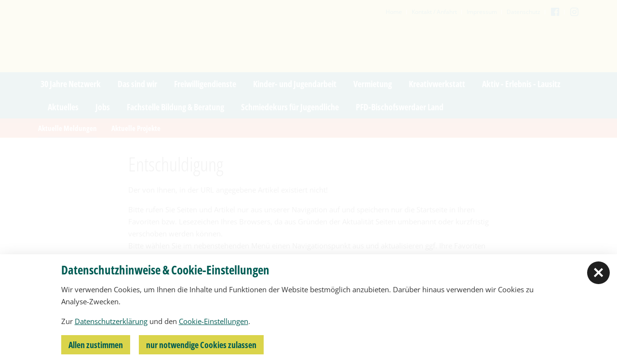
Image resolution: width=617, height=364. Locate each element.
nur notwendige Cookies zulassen (201, 345)
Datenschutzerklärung (111, 321)
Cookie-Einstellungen (214, 321)
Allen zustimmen (96, 345)
